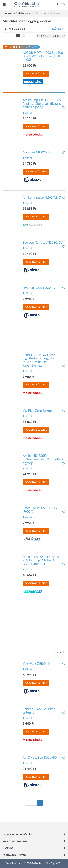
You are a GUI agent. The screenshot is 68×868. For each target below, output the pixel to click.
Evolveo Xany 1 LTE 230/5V (43, 243)
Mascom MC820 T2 (37, 152)
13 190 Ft (29, 254)
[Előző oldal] (28, 803)
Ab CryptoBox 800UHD (40, 758)
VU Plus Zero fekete (37, 411)
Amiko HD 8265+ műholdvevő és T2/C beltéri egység (43, 459)
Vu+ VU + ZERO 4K (37, 664)
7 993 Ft (29, 523)
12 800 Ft (29, 66)
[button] (63, 5)
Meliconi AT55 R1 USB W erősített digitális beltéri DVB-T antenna (41, 561)
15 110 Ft (29, 119)
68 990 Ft (29, 675)
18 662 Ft (29, 575)
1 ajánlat (27, 113)
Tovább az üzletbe (36, 74)
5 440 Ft (29, 724)
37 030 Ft (29, 422)
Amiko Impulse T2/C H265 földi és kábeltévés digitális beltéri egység (42, 104)
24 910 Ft (29, 474)
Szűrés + (58, 29)
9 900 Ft (29, 377)
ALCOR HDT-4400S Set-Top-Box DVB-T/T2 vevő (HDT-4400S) (43, 56)
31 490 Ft (29, 769)
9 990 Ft (29, 299)
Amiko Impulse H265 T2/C (42, 198)
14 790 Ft (29, 164)
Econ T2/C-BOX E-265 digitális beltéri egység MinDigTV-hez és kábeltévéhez (39, 360)
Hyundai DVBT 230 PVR (40, 288)
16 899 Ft (29, 209)
